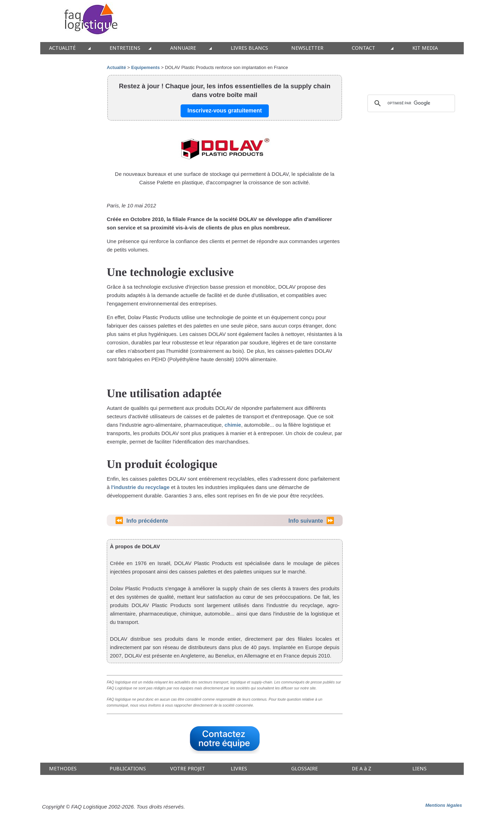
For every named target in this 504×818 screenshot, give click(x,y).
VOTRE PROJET (188, 769)
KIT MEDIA (425, 48)
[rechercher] (410, 103)
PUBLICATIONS (128, 769)
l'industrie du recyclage (141, 487)
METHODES (63, 769)
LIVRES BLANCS (249, 48)
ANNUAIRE (183, 48)
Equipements (146, 67)
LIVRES (239, 769)
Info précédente (147, 521)
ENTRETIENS (125, 48)
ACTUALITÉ (62, 48)
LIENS (419, 769)
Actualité (116, 67)
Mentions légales (444, 805)
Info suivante (306, 521)
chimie (233, 425)
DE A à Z (362, 769)
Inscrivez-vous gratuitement (225, 111)
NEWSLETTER (307, 48)
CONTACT (363, 48)
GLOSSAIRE (304, 769)
